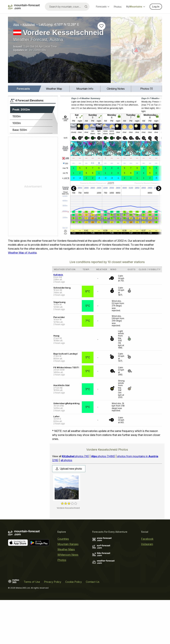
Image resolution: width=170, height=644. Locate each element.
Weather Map (54, 89)
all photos (66, 460)
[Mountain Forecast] (24, 7)
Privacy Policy (53, 582)
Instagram (147, 544)
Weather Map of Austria (22, 253)
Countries (63, 539)
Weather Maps (66, 549)
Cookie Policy (74, 582)
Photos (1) (147, 89)
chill (66, 178)
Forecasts (103, 7)
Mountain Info (85, 89)
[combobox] (67, 7)
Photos (118, 7)
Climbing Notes (116, 89)
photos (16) (75, 456)
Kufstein (58, 275)
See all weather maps (65, 148)
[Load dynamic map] (136, 51)
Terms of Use (32, 582)
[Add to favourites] (101, 26)
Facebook (147, 539)
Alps (16, 24)
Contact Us (93, 582)
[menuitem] (23, 89)
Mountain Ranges (68, 544)
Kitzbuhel (29, 24)
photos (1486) (103, 456)
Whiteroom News (68, 555)
